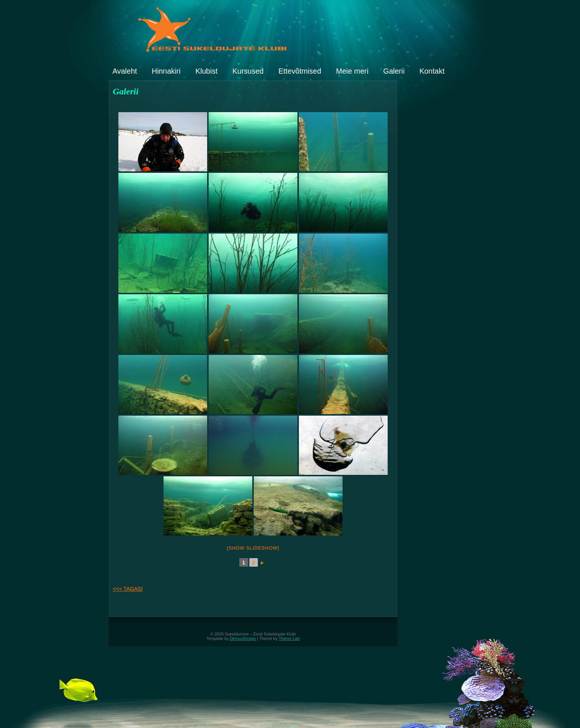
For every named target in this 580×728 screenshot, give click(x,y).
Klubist (206, 71)
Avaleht (125, 71)
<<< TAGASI (128, 589)
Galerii (394, 71)
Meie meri (352, 71)
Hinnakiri (166, 71)
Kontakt (432, 71)
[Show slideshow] (253, 548)
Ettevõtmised (300, 71)
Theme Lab (289, 638)
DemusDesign (243, 638)
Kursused (248, 71)
